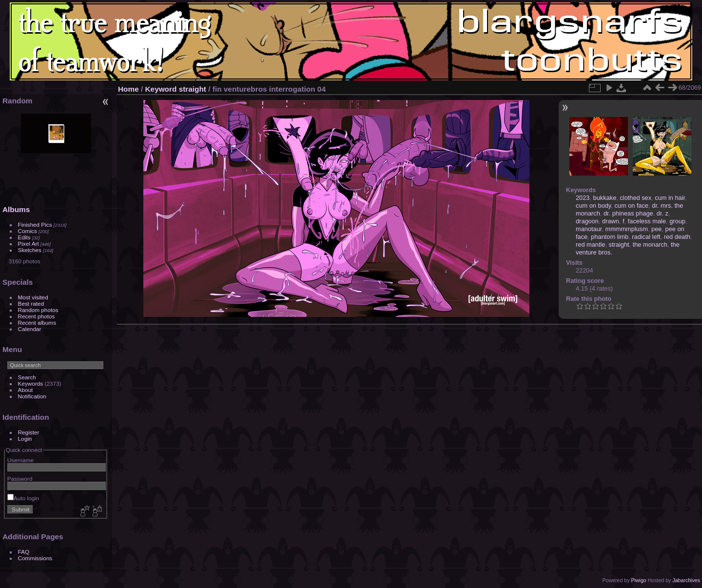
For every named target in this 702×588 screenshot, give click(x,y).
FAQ (24, 552)
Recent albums (37, 323)
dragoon (587, 221)
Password (20, 479)
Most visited (33, 297)
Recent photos (37, 316)
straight (193, 89)
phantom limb (610, 237)
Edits (24, 237)
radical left (646, 237)
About (26, 390)
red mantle (590, 245)
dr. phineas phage (628, 213)
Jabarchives (686, 580)
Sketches (30, 250)
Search (27, 377)
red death (677, 237)
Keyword (161, 89)
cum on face (631, 206)
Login (25, 439)
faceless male (647, 221)
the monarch (650, 245)
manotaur (589, 229)
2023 (583, 198)
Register (29, 432)
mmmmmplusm (626, 229)
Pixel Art (29, 244)
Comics (28, 231)
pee (656, 229)
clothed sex (635, 198)
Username (20, 460)
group (677, 221)
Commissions (35, 558)
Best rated (31, 304)
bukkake (605, 198)
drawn (611, 221)
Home (128, 89)
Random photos (38, 310)
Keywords (31, 383)
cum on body (593, 206)
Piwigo (638, 580)
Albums (16, 209)
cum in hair (670, 198)
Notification (32, 396)
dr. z (663, 213)
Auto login (23, 498)
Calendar (30, 329)
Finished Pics (35, 225)
